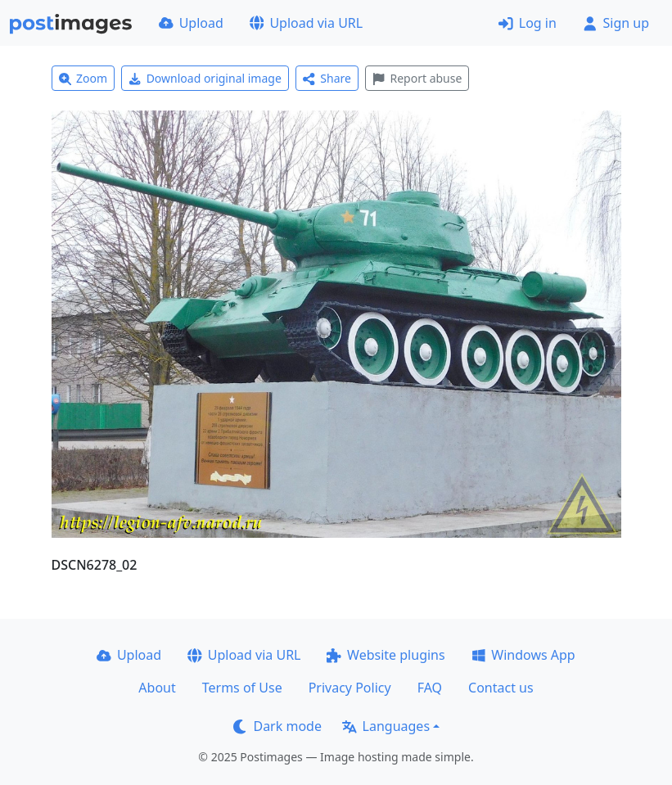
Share (327, 78)
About (157, 688)
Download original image (205, 78)
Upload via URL (306, 23)
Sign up (616, 23)
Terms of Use (242, 688)
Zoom (83, 78)
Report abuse (417, 78)
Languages (386, 726)
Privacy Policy (350, 688)
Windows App (523, 655)
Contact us (501, 688)
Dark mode (277, 726)
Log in (528, 23)
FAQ (430, 688)
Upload (191, 23)
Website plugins (386, 655)
